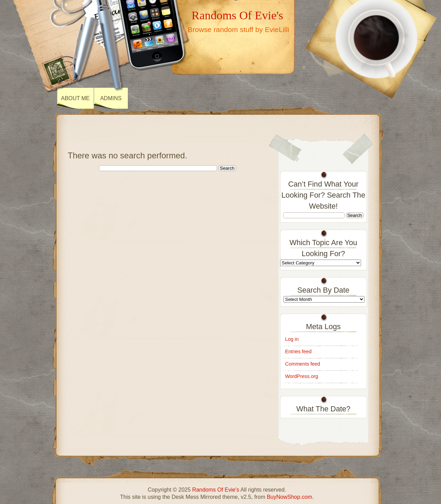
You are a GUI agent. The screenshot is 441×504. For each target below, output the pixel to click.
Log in (292, 339)
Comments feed (303, 364)
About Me (75, 98)
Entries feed (299, 351)
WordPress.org (302, 376)
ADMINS (111, 98)
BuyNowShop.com (289, 497)
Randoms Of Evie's (237, 15)
